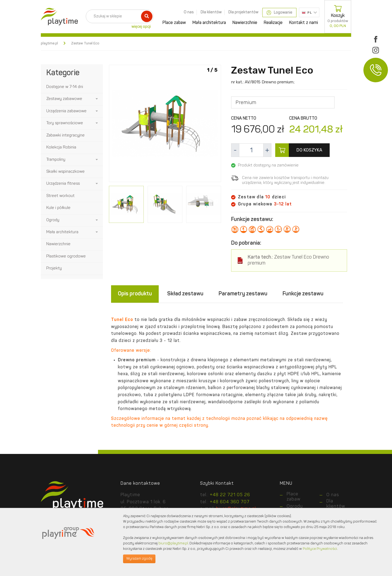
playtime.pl (49, 43)
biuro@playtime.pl (173, 543)
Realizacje (273, 23)
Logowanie (279, 13)
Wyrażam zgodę (139, 559)
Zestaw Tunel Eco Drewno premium (288, 260)
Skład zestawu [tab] (185, 294)
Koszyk (338, 17)
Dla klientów (211, 12)
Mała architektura (209, 23)
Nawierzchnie (245, 23)
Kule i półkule (58, 208)
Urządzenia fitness (63, 184)
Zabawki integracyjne (65, 136)
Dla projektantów (243, 12)
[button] (97, 99)
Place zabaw (174, 23)
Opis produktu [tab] (135, 294)
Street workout (60, 196)
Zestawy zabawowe (64, 99)
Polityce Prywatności (320, 549)
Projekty (54, 269)
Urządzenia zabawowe (66, 111)
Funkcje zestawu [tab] (303, 294)
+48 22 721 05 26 (230, 495)
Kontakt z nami (304, 23)
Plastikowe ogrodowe (66, 257)
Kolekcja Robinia (61, 148)
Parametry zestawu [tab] (243, 294)
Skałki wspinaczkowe (65, 172)
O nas (189, 12)
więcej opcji (141, 27)
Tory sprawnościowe (65, 123)
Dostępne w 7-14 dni (65, 87)
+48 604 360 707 (230, 502)
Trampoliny (56, 160)
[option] (165, 124)
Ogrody (53, 220)
